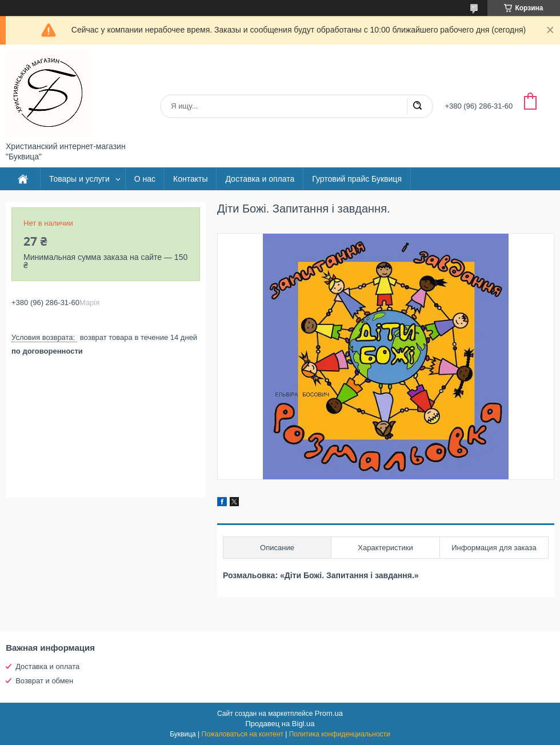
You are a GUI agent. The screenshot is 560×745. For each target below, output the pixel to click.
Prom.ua (329, 713)
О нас (145, 179)
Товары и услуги (79, 179)
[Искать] (417, 106)
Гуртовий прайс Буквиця (357, 179)
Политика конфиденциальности (340, 734)
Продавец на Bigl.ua (280, 724)
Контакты (190, 179)
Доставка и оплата (260, 179)
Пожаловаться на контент (243, 734)
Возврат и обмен (44, 681)
